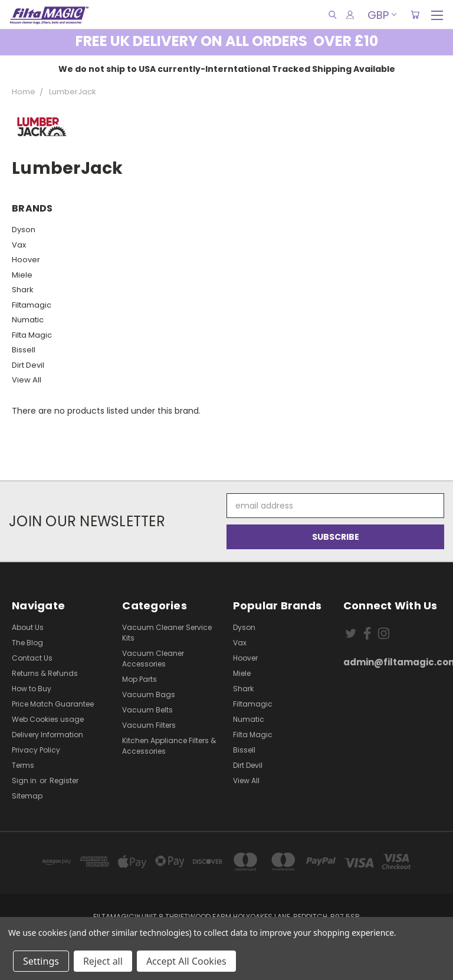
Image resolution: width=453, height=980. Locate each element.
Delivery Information (47, 735)
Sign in (25, 781)
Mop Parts (139, 679)
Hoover (26, 260)
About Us (28, 627)
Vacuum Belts (147, 710)
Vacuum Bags (149, 694)
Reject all (103, 961)
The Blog (27, 643)
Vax (19, 245)
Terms (23, 765)
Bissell (24, 350)
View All (27, 380)
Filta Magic (32, 335)
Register (64, 781)
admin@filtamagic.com (392, 662)
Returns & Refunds (45, 673)
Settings (41, 961)
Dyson (24, 230)
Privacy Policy (36, 750)
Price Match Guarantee (53, 704)
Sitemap (27, 796)
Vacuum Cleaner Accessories (153, 659)
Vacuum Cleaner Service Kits (167, 633)
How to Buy (32, 689)
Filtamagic (32, 305)
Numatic (28, 320)
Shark (23, 290)
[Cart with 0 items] (415, 15)
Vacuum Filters (149, 725)
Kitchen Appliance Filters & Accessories (169, 746)
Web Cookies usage (48, 719)
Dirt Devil (28, 365)
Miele (22, 275)
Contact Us (32, 658)
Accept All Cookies (186, 961)
